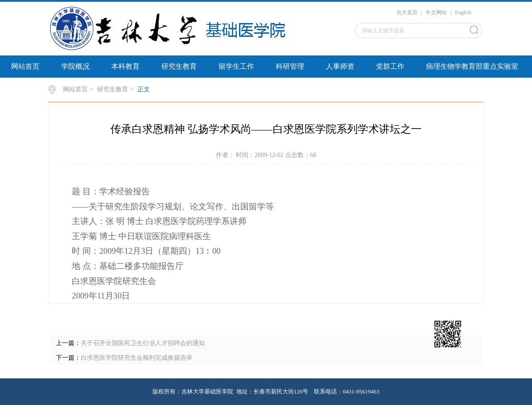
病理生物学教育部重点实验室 (472, 66)
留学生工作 (236, 66)
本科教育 (125, 66)
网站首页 (25, 66)
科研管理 (290, 66)
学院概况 (75, 66)
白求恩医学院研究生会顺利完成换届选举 (137, 358)
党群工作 (390, 66)
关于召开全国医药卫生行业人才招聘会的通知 (143, 343)
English (463, 12)
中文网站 (436, 12)
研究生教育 (179, 66)
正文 (144, 89)
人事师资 (340, 66)
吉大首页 (407, 12)
